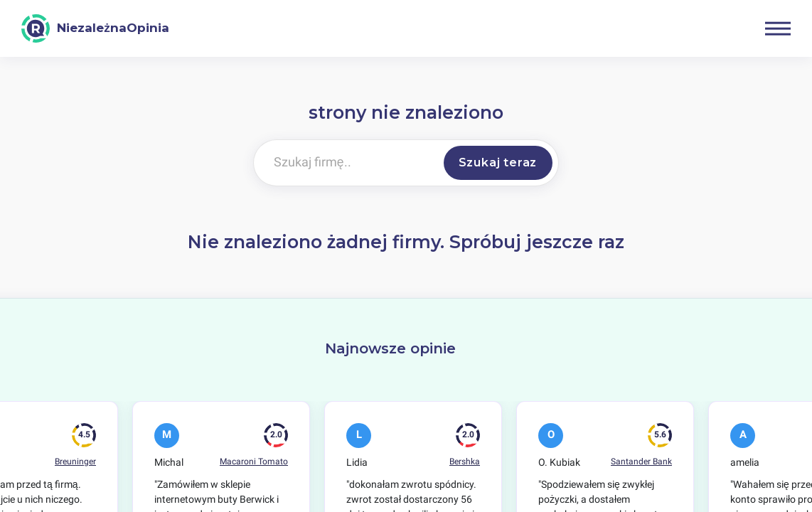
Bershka (465, 462)
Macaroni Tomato (254, 462)
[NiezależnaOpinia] (95, 28)
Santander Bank (641, 462)
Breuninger (75, 462)
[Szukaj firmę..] (346, 163)
